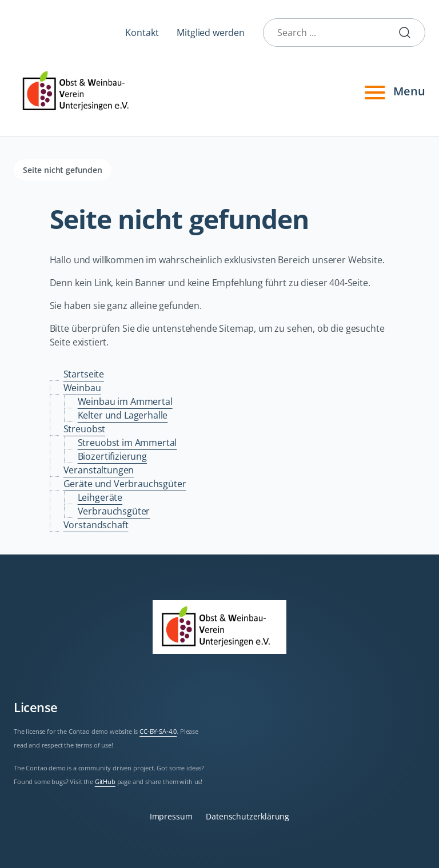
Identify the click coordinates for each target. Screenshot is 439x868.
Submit (409, 33)
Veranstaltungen (99, 470)
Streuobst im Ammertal (127, 443)
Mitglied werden (211, 33)
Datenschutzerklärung (248, 816)
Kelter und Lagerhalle (123, 415)
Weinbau (82, 388)
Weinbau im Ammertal (125, 401)
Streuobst (85, 429)
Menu (393, 91)
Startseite (84, 374)
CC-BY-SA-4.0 (158, 732)
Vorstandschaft (96, 525)
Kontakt (142, 33)
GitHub (105, 782)
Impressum (171, 816)
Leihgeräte (100, 497)
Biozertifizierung (112, 456)
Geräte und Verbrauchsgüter (125, 484)
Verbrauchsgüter (114, 511)
